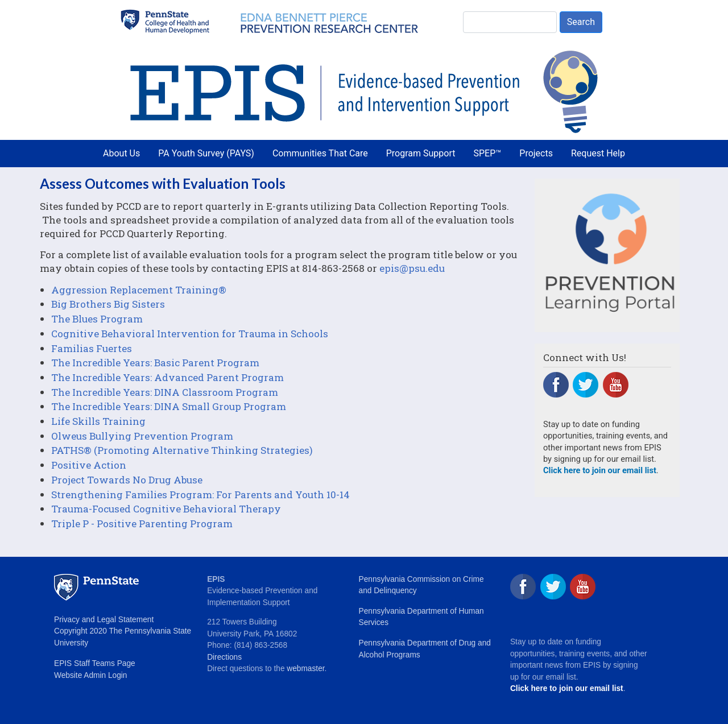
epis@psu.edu (412, 268)
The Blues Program (97, 319)
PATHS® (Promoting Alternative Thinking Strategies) (182, 450)
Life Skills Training (98, 421)
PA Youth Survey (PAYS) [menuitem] (206, 153)
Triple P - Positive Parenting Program (142, 524)
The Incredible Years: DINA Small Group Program (169, 406)
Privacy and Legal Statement (104, 620)
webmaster (305, 669)
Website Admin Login (90, 675)
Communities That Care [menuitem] (320, 153)
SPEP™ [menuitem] (488, 153)
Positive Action (89, 465)
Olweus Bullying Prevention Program (142, 436)
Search (581, 22)
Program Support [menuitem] (421, 153)
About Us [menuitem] (121, 153)
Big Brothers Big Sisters (108, 304)
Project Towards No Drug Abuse (127, 480)
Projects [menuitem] (536, 153)
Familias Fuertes (92, 348)
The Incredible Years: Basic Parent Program (155, 363)
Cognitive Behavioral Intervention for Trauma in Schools (190, 334)
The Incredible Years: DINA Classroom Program (165, 392)
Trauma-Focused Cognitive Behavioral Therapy (166, 509)
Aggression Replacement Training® (139, 290)
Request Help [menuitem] (598, 153)
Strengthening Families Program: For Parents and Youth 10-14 (200, 495)
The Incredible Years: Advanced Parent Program (167, 377)
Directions (224, 657)
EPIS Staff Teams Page (95, 663)
